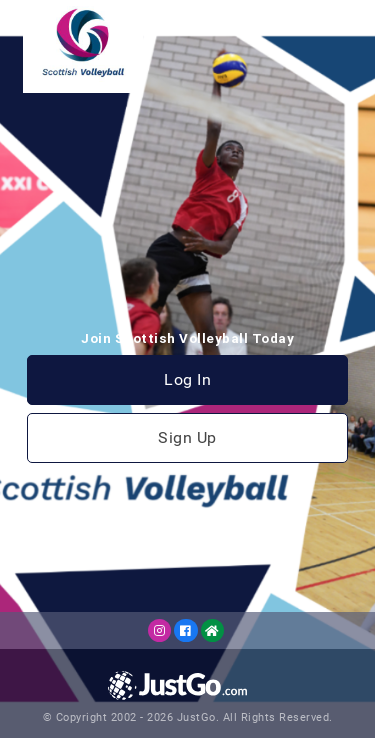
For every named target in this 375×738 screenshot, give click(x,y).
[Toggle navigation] (342, 24)
